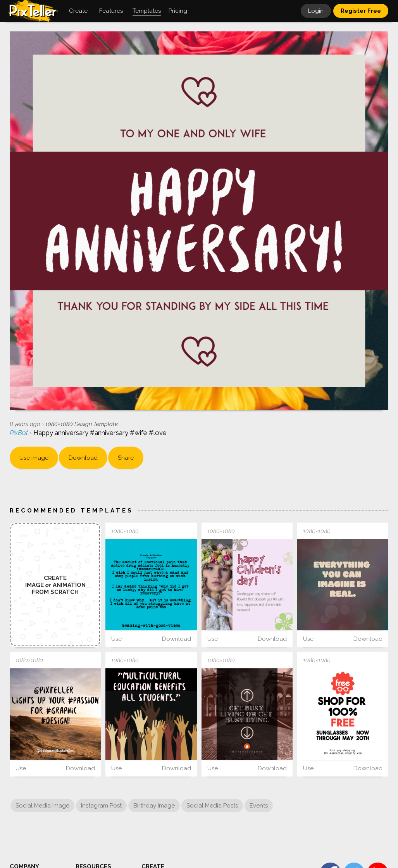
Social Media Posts (212, 806)
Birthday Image (154, 806)
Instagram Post (101, 806)
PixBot (20, 433)
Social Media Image (42, 806)
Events (259, 806)
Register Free (361, 11)
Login (316, 11)
